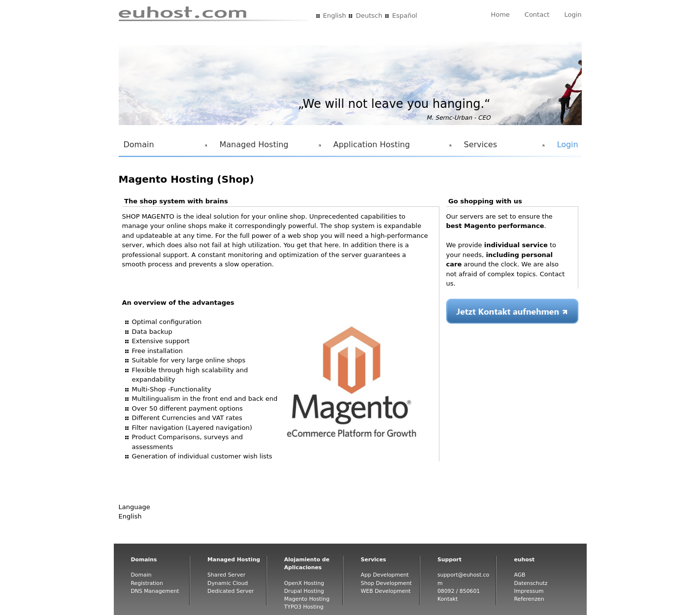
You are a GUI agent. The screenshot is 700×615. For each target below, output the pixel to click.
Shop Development (386, 583)
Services (502, 147)
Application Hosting (391, 147)
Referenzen (529, 599)
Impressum (529, 591)
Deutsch (369, 16)
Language (134, 507)
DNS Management (155, 591)
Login (573, 15)
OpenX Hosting (304, 583)
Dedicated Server (231, 591)
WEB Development (385, 591)
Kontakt (448, 599)
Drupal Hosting (304, 591)
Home (500, 15)
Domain (164, 147)
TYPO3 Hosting (304, 607)
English (335, 16)
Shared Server (226, 575)
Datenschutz (531, 583)
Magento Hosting (307, 599)
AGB (519, 575)
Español (405, 16)
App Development (385, 575)
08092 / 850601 (459, 591)
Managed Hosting (268, 147)
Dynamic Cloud (228, 583)
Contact (537, 15)
